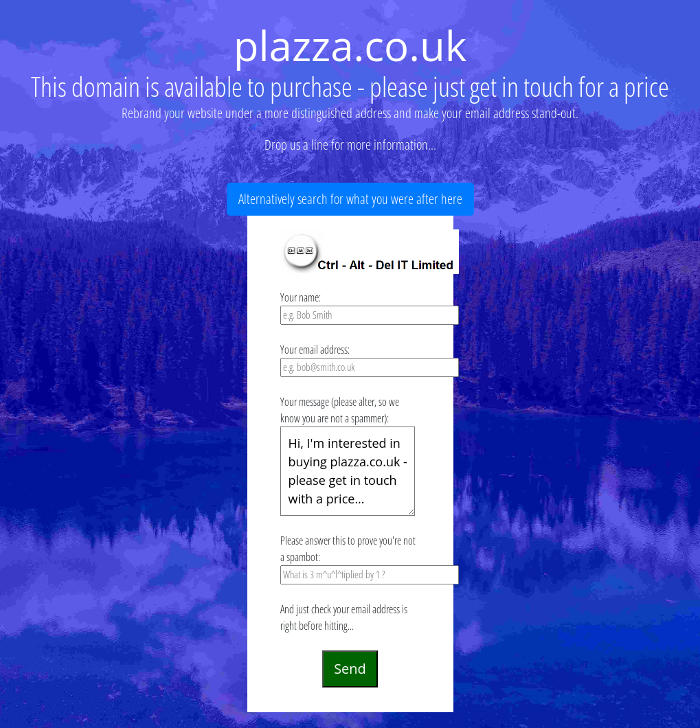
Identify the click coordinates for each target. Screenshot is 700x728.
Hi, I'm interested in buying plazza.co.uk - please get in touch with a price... (348, 471)
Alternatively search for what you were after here (350, 199)
